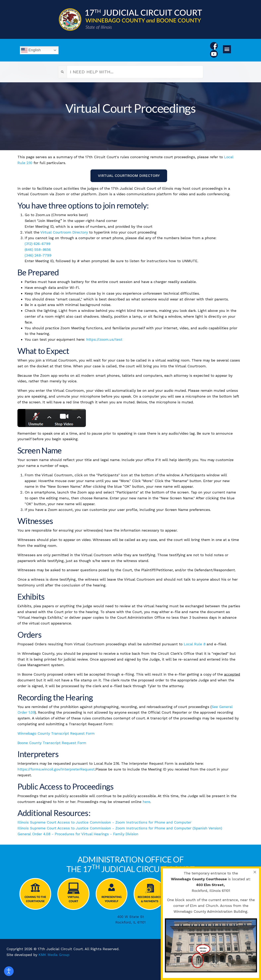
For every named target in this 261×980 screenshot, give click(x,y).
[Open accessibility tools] (9, 971)
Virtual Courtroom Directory (64, 232)
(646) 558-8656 (38, 249)
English (31, 50)
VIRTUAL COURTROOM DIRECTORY (129, 176)
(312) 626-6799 (38, 244)
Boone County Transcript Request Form (52, 743)
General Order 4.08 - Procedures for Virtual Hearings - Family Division (78, 834)
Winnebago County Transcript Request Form (56, 733)
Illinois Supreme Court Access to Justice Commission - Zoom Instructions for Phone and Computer (104, 822)
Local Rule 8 (195, 644)
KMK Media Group (54, 955)
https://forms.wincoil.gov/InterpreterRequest (56, 769)
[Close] (255, 872)
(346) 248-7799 (38, 255)
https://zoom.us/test (104, 339)
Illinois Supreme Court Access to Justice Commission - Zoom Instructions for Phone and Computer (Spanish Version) (120, 828)
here (146, 802)
